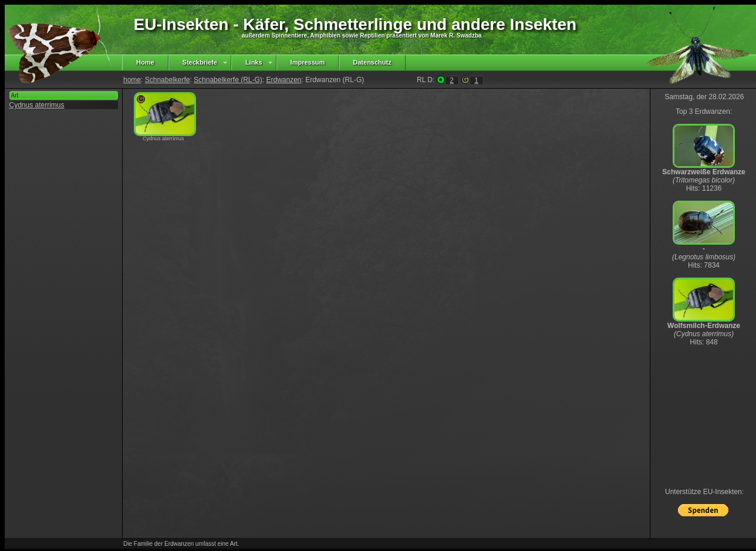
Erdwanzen (283, 80)
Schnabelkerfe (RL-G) (228, 80)
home (132, 80)
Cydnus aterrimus (37, 105)
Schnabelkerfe (168, 80)
